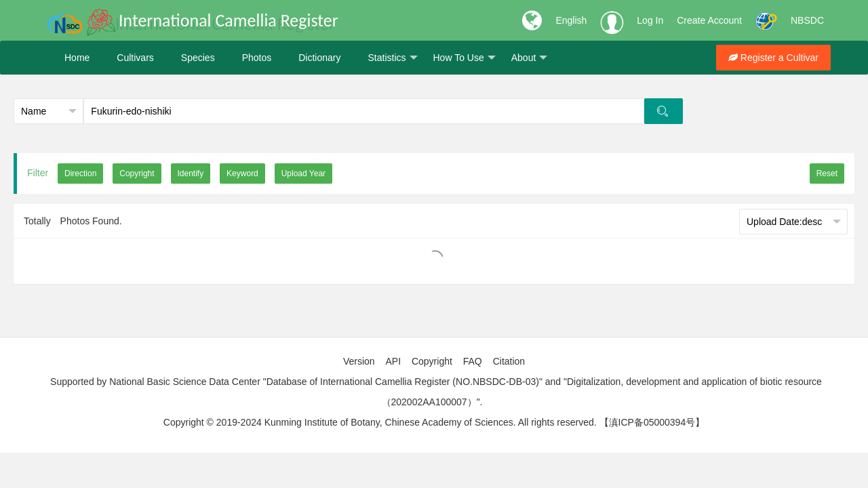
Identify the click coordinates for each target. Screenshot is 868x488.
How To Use (465, 58)
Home (77, 58)
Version (359, 361)
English (571, 20)
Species (198, 58)
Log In (650, 20)
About (530, 58)
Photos (257, 58)
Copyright (432, 361)
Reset (827, 174)
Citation (509, 361)
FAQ (473, 361)
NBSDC (807, 20)
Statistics (392, 58)
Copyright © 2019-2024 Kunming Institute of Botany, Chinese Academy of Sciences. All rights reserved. (380, 422)
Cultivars (135, 58)
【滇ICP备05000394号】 (652, 422)
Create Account (709, 20)
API (393, 361)
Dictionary (319, 58)
